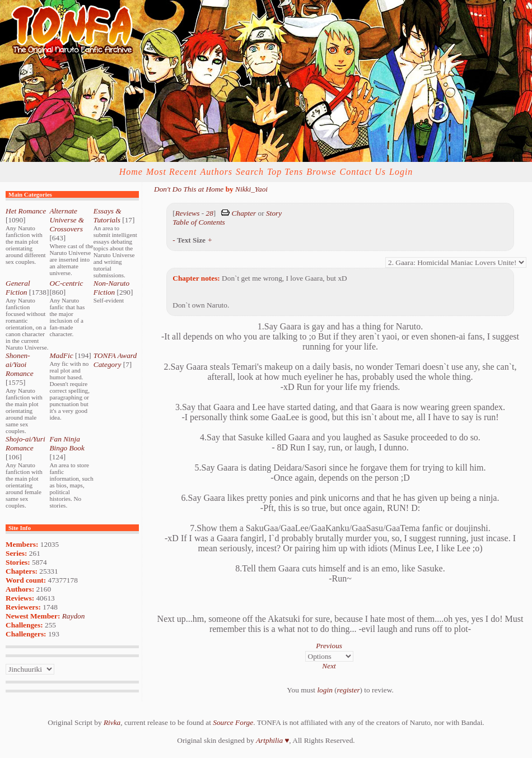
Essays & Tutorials (108, 215)
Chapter (244, 213)
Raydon (74, 616)
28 (209, 213)
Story (274, 213)
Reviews (188, 213)
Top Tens (285, 172)
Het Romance (26, 211)
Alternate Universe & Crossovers (67, 220)
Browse (321, 172)
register (349, 690)
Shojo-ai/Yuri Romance (25, 443)
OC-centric (66, 283)
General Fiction (18, 288)
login (325, 690)
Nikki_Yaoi (251, 189)
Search (250, 172)
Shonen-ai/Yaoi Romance (20, 364)
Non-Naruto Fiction (111, 288)
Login (401, 172)
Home (131, 172)
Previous (329, 646)
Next (329, 666)
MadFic (61, 355)
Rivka (112, 722)
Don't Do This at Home (189, 189)
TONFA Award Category (115, 360)
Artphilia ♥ (272, 740)
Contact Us (363, 172)
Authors (216, 172)
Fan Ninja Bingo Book (67, 443)
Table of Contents (199, 222)
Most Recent (172, 172)
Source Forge (233, 722)
